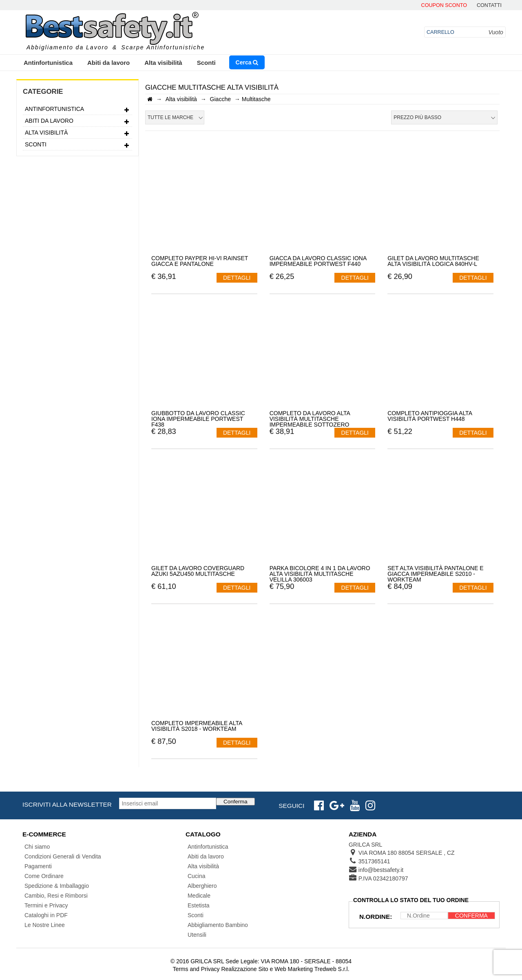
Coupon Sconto (444, 6)
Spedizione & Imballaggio (57, 886)
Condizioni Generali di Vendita (63, 856)
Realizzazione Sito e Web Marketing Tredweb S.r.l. (285, 969)
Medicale (199, 896)
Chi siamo (37, 847)
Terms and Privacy (196, 969)
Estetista (199, 905)
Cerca (247, 62)
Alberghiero (202, 886)
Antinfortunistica (48, 63)
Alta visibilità (163, 63)
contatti (489, 6)
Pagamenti (38, 866)
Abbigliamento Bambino (218, 925)
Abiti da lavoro (108, 63)
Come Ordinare (44, 876)
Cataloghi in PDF (46, 915)
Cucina (197, 876)
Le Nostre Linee (45, 925)
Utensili (197, 935)
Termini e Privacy (46, 905)
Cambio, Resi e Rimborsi (56, 896)
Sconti (206, 63)
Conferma (236, 802)
